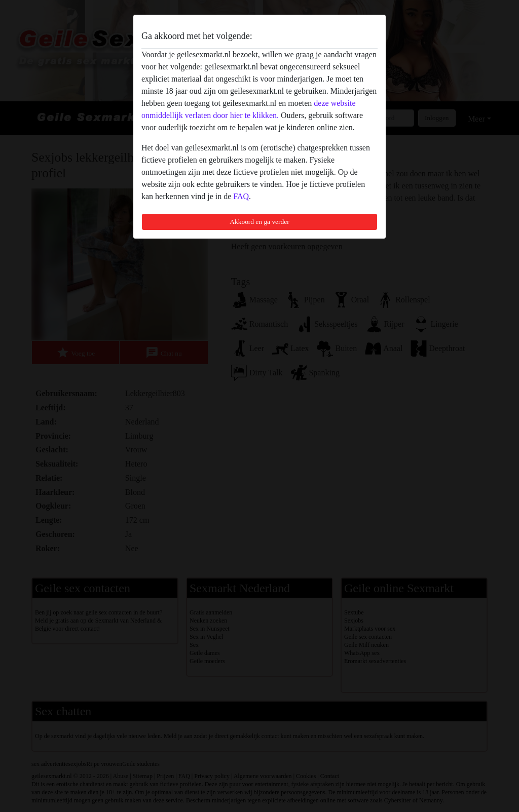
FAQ (241, 196)
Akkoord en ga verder (259, 222)
